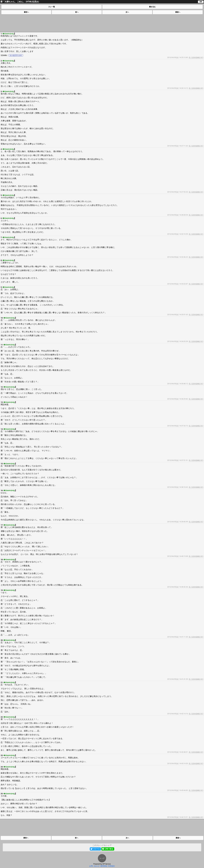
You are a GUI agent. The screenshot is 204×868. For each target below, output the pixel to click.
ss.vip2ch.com (16, 55)
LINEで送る (109, 849)
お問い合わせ (94, 866)
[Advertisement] (102, 23)
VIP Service (106, 864)
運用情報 (104, 866)
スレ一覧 (52, 7)
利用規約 (111, 866)
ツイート (97, 849)
